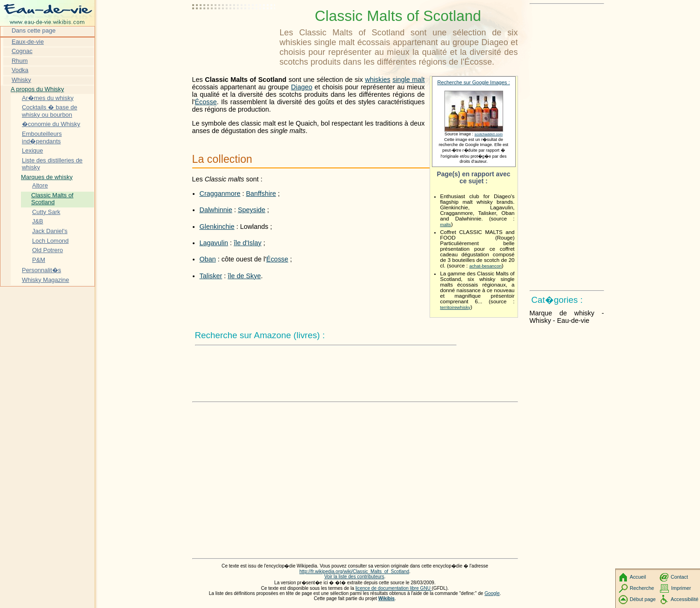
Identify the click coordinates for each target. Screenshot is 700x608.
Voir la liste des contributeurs (354, 577)
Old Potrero (47, 250)
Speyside (252, 210)
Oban (208, 259)
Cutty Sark (46, 212)
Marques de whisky (47, 177)
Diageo (302, 87)
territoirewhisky (455, 307)
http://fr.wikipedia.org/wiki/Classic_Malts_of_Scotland (354, 571)
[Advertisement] (234, 30)
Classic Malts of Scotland (52, 199)
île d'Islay (248, 243)
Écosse (205, 102)
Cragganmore (220, 194)
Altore (40, 185)
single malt (408, 80)
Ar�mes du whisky (48, 98)
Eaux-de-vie (28, 42)
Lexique (32, 150)
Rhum (20, 61)
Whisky (21, 80)
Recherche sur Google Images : (474, 82)
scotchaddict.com (488, 134)
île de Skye (244, 276)
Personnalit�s (41, 270)
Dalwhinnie (216, 210)
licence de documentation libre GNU (394, 588)
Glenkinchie (217, 227)
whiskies (377, 80)
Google (492, 593)
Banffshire (261, 194)
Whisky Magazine (46, 280)
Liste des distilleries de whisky (52, 164)
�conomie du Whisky (51, 124)
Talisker (211, 276)
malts (446, 224)
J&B (38, 221)
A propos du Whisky (37, 89)
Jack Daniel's (50, 231)
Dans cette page (34, 30)
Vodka (20, 70)
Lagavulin (214, 243)
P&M (39, 260)
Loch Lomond (50, 241)
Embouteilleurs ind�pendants (42, 137)
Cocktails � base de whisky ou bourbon (50, 111)
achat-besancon (485, 266)
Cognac (22, 51)
